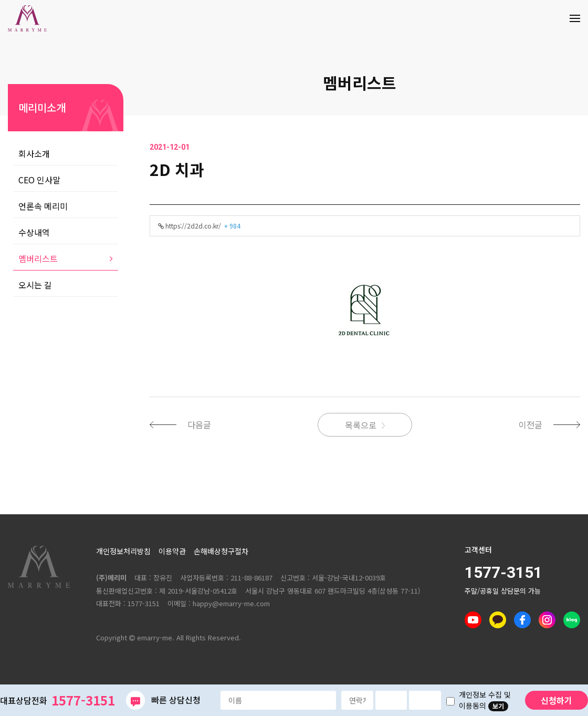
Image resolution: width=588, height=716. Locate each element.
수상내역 (34, 232)
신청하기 (556, 700)
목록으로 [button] (361, 425)
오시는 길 (35, 285)
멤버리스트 (360, 82)
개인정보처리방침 (123, 551)
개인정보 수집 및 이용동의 (485, 700)
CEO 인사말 (39, 180)
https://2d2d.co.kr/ (199, 226)
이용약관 (172, 551)
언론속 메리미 (43, 206)
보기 (498, 706)
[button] (185, 424)
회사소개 (34, 153)
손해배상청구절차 (221, 551)
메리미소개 (42, 107)
